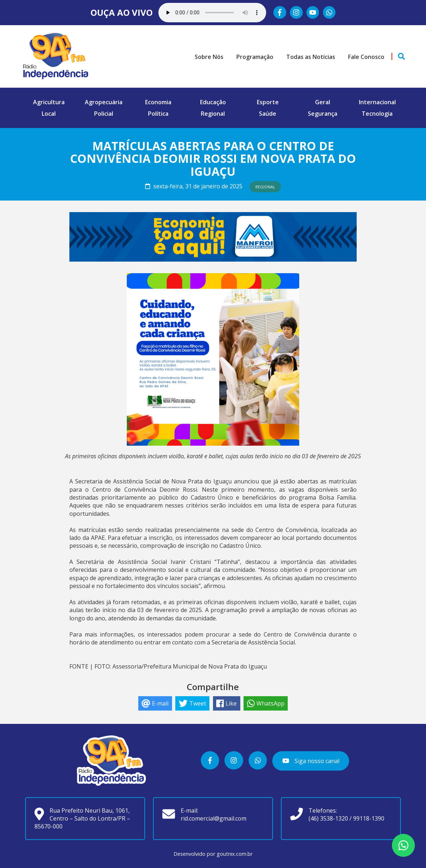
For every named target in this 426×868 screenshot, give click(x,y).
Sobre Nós (209, 57)
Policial (104, 114)
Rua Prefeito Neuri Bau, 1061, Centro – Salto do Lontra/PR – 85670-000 (82, 819)
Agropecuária (104, 102)
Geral (323, 102)
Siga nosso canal (311, 761)
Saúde (268, 114)
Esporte (268, 102)
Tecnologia (377, 114)
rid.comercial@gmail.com (214, 818)
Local (49, 114)
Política (158, 114)
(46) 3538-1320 (328, 818)
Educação (213, 102)
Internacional (377, 102)
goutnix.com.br (235, 854)
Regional (213, 114)
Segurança (323, 114)
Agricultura (49, 102)
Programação (255, 57)
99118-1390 (369, 818)
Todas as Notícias (311, 57)
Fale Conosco (366, 57)
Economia (158, 102)
